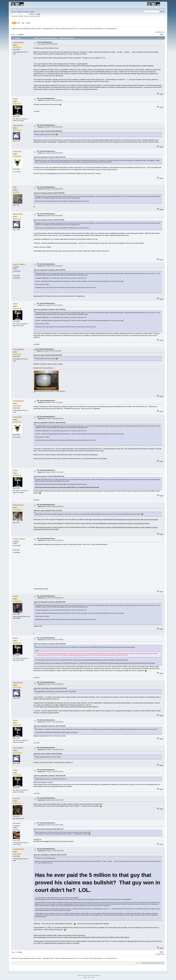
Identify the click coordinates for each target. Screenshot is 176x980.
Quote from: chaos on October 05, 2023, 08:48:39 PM (48, 131)
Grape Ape (17, 151)
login (27, 12)
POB (15, 187)
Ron (81, 29)
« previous (158, 32)
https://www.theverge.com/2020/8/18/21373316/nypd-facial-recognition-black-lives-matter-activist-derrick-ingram (123, 520)
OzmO (91, 29)
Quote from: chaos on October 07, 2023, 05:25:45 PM (48, 754)
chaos (15, 99)
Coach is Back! (19, 264)
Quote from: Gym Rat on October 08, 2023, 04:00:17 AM (48, 829)
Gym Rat (16, 798)
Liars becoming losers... (45, 42)
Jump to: (137, 963)
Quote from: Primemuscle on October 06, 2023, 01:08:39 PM (50, 644)
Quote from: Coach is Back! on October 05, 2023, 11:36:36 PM (50, 688)
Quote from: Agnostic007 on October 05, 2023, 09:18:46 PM (49, 157)
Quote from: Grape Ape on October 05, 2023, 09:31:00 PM (49, 193)
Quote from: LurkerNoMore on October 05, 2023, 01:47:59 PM (50, 855)
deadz (15, 596)
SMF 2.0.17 (81, 975)
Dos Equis (86, 29)
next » (163, 32)
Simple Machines (96, 975)
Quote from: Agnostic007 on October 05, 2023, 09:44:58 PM (49, 270)
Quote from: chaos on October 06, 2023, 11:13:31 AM (48, 511)
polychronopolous (98, 29)
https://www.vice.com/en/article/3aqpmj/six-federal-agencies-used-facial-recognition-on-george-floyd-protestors (115, 523)
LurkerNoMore (19, 42)
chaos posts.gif (39, 391)
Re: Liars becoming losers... (46, 98)
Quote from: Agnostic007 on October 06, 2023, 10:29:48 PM (49, 726)
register (33, 12)
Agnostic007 (18, 125)
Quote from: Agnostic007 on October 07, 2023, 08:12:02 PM (49, 776)
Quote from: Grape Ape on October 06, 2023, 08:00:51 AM (49, 476)
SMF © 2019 (88, 975)
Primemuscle (18, 505)
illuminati (17, 823)
